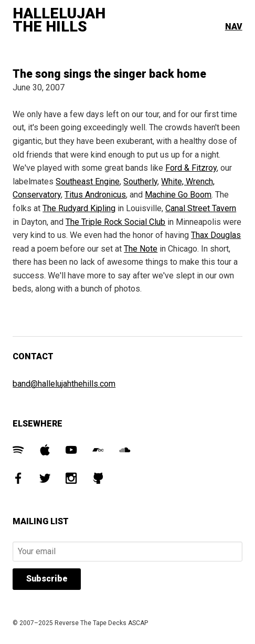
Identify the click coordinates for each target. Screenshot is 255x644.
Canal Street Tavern (201, 208)
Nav (234, 27)
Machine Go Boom (178, 195)
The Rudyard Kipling (79, 208)
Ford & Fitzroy (191, 168)
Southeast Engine (88, 181)
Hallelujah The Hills (59, 20)
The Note (141, 249)
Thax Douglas (216, 235)
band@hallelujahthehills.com (64, 384)
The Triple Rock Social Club (115, 222)
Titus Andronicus (95, 195)
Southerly (140, 181)
